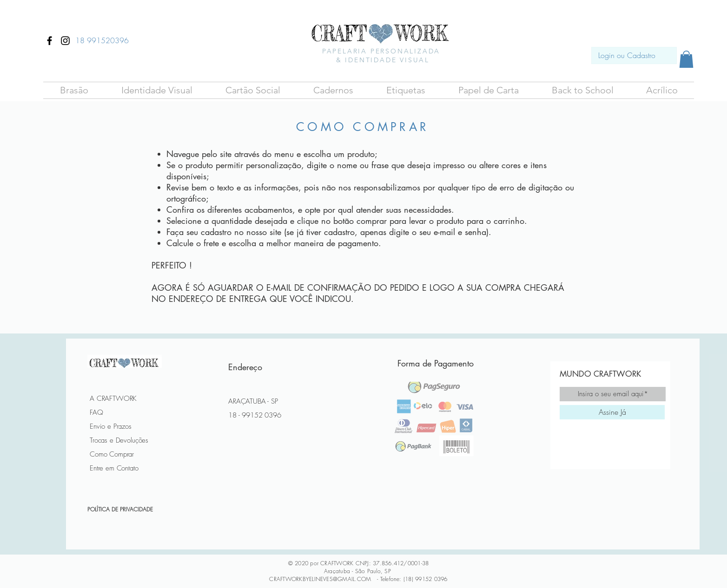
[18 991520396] (102, 40)
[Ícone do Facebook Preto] (50, 41)
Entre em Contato (114, 468)
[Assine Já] (612, 412)
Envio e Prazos (111, 426)
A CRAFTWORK (113, 399)
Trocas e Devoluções (119, 440)
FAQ (96, 412)
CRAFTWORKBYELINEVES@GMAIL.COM (320, 579)
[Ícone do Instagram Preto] (65, 41)
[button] (74, 90)
